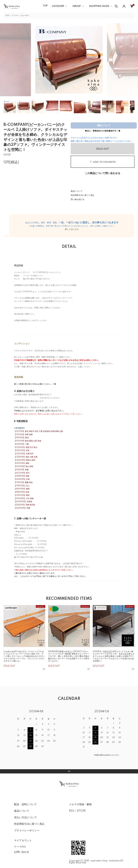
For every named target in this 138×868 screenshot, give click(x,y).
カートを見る (20, 847)
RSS (72, 811)
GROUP (77, 6)
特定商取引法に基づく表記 (82, 195)
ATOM (81, 811)
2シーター (25, 16)
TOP (45, 6)
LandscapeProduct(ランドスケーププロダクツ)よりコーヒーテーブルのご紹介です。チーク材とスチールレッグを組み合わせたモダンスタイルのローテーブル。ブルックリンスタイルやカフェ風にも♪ (24, 656)
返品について (77, 191)
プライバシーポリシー (27, 831)
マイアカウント (23, 841)
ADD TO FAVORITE (103, 162)
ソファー (15, 16)
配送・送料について (25, 804)
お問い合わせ (22, 852)
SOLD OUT (103, 149)
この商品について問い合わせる (103, 173)
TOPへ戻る (69, 771)
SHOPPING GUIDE (99, 6)
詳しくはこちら (72, 229)
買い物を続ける (78, 200)
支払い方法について (25, 818)
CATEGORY (58, 6)
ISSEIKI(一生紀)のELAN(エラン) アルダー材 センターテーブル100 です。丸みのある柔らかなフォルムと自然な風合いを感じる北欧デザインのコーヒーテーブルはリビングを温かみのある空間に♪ (114, 656)
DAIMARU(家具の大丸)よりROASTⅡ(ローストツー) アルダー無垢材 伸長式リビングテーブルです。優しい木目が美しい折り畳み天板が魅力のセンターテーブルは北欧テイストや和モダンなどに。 (69, 656)
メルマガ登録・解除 (80, 804)
